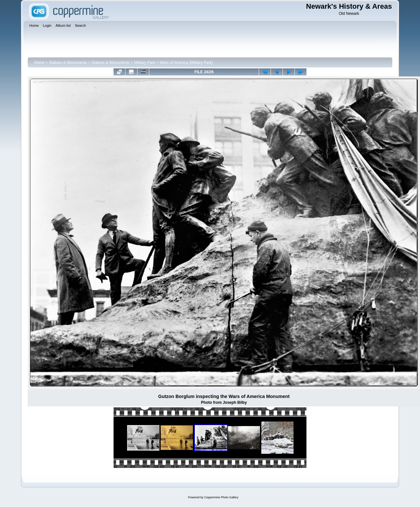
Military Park (145, 63)
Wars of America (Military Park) (186, 63)
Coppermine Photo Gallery (221, 497)
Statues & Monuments (68, 63)
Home (39, 63)
